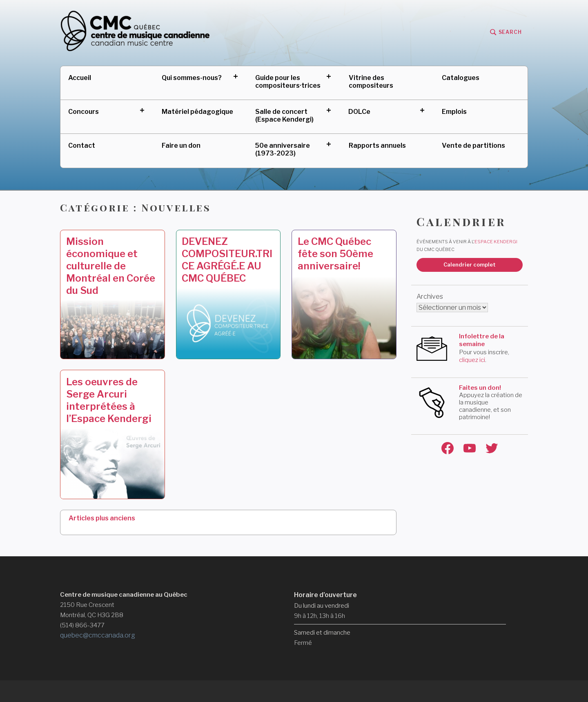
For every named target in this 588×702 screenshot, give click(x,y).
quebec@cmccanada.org (98, 635)
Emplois (454, 112)
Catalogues (461, 78)
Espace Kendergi (496, 242)
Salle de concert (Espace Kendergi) (284, 116)
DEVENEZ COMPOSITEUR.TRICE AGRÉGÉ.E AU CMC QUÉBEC (227, 260)
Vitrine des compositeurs (371, 82)
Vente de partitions (473, 146)
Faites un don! (480, 388)
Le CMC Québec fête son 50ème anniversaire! (335, 254)
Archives (430, 297)
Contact (82, 146)
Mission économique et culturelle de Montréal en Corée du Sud (111, 266)
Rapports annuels (377, 146)
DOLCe (359, 112)
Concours (84, 112)
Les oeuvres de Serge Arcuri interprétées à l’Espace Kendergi (109, 400)
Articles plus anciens (102, 518)
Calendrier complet (470, 264)
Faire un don (181, 146)
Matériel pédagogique (197, 112)
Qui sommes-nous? (192, 78)
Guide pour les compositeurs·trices (288, 82)
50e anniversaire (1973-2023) (283, 149)
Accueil (80, 78)
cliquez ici (472, 360)
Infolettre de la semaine (482, 340)
